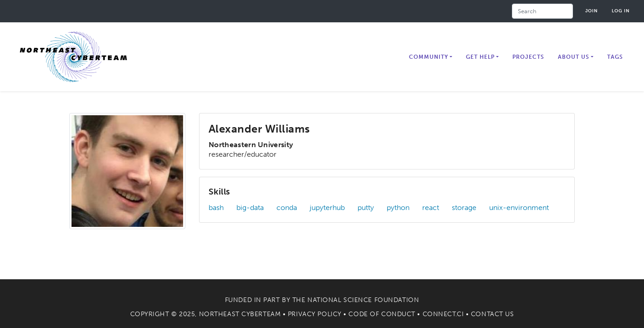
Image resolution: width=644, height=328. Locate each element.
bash (216, 208)
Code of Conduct (382, 314)
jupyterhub (327, 208)
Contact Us (493, 314)
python (398, 208)
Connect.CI (443, 314)
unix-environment (519, 208)
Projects (528, 57)
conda (287, 208)
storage (464, 208)
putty (366, 208)
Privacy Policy (315, 314)
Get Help (480, 57)
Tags (615, 57)
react (431, 208)
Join (592, 11)
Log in (621, 11)
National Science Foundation (363, 300)
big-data (250, 208)
